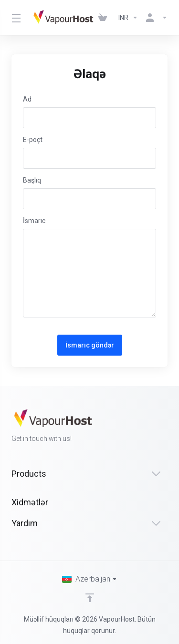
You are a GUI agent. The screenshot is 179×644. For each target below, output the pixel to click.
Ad (27, 99)
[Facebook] (137, 427)
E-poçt (33, 140)
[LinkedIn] (168, 427)
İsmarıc (34, 221)
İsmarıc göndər (90, 345)
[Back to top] (90, 598)
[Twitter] (152, 427)
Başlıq (32, 180)
